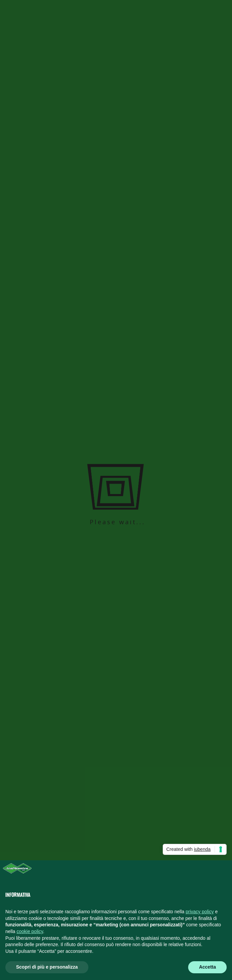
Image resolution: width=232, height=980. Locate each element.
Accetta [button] (207, 967)
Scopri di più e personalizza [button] (47, 967)
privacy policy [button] (200, 912)
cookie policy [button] (30, 931)
